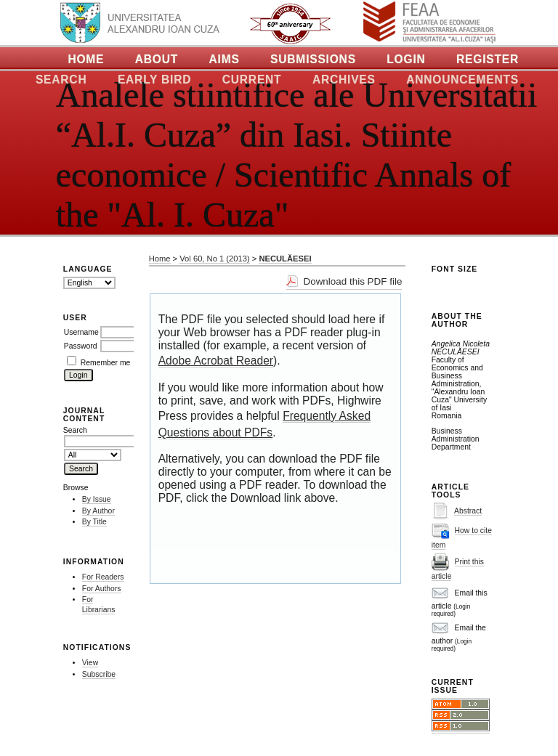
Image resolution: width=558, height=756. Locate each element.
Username (81, 332)
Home (86, 59)
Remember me (106, 363)
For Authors (102, 589)
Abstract (468, 511)
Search (61, 80)
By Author (98, 511)
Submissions (313, 59)
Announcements (462, 80)
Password (81, 346)
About (157, 59)
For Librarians (99, 605)
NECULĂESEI (285, 259)
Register (488, 59)
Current (252, 80)
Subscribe (99, 674)
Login (406, 59)
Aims (225, 59)
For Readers (103, 577)
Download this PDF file (352, 281)
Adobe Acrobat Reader (216, 361)
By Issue (97, 499)
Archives (344, 80)
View (90, 663)
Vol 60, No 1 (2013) (214, 259)
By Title (94, 522)
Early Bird (154, 80)
